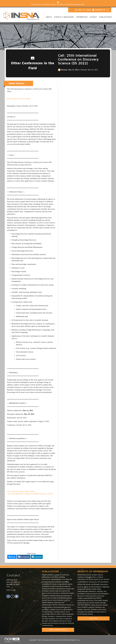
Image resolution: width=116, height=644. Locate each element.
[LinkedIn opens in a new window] (37, 557)
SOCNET (93, 17)
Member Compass (51, 4)
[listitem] (58, 5)
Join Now (94, 618)
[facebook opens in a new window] (24, 557)
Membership (82, 17)
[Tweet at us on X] (12, 596)
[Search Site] (108, 10)
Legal (79, 640)
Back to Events (11, 47)
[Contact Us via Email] (17, 596)
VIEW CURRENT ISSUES (58, 630)
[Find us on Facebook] (8, 596)
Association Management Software (13, 640)
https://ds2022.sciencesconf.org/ (19, 99)
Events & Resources (64, 17)
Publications (105, 17)
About (49, 17)
